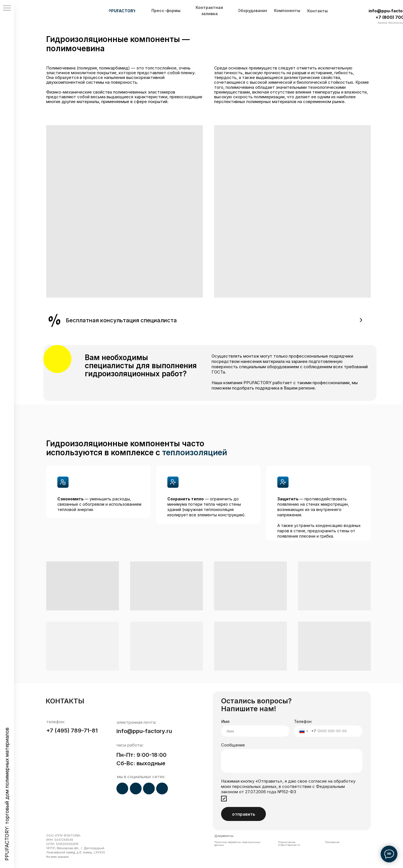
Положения (332, 842)
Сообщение (233, 745)
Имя (225, 721)
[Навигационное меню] (7, 8)
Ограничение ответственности (289, 844)
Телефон (303, 721)
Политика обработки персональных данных (237, 844)
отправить (244, 814)
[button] (208, 320)
